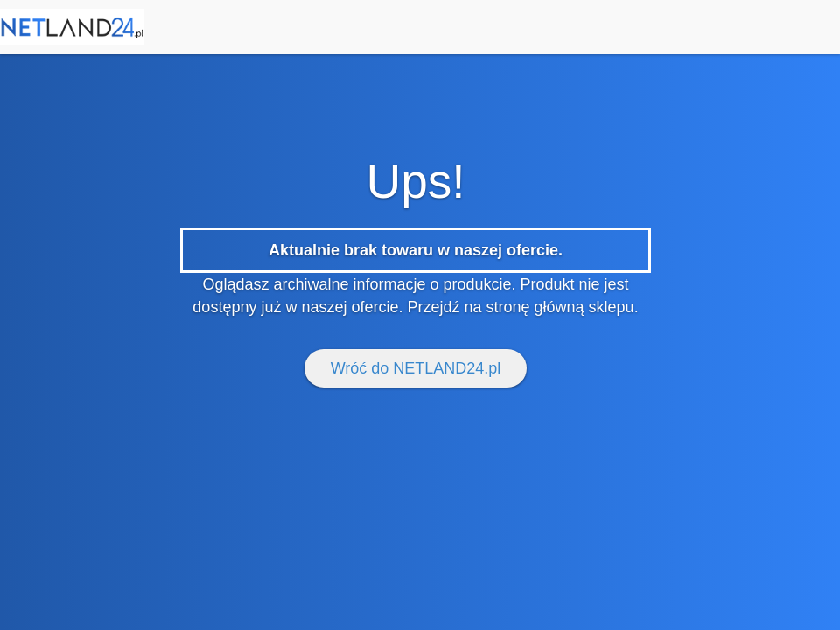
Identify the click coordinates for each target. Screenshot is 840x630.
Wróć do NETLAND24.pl (416, 368)
